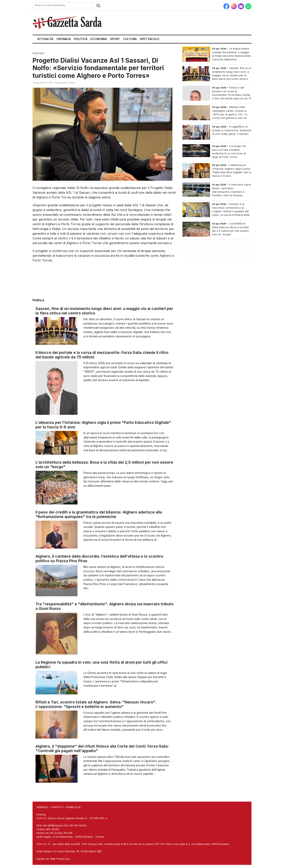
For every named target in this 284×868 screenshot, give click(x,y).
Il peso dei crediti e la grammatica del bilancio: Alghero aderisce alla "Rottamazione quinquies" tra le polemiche (99, 514)
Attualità (45, 39)
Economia (99, 39)
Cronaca (64, 39)
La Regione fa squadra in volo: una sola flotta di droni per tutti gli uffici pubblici (101, 665)
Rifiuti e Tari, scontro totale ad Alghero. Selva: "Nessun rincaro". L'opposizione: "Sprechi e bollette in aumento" (96, 704)
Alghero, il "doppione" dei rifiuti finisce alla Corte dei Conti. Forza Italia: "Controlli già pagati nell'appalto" (102, 748)
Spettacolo (150, 39)
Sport (115, 39)
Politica (81, 39)
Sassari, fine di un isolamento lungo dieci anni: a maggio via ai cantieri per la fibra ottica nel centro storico (104, 311)
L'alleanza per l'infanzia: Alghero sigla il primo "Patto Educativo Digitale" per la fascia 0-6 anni (103, 425)
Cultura (130, 39)
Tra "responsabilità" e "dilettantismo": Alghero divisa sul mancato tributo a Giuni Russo (105, 606)
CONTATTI (57, 807)
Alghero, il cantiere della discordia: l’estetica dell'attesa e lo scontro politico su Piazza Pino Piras (99, 559)
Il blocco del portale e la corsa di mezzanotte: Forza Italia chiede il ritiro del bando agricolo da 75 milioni (102, 355)
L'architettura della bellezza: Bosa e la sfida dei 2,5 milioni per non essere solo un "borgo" (104, 465)
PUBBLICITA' (74, 807)
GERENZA (42, 807)
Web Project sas (60, 859)
